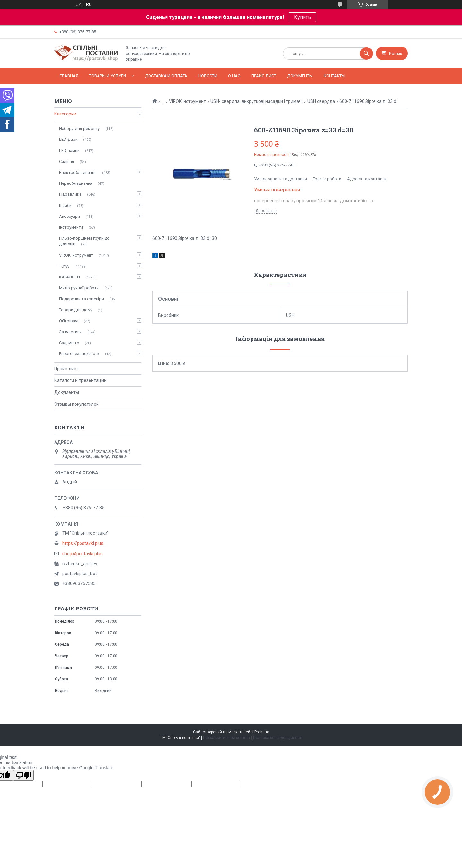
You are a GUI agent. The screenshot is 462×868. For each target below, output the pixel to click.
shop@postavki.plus (82, 554)
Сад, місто (69, 343)
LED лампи (69, 151)
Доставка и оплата (166, 76)
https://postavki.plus (83, 543)
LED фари (68, 139)
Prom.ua (262, 732)
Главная (69, 76)
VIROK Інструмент (188, 101)
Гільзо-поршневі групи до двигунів (84, 241)
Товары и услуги (108, 76)
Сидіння (67, 162)
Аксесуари (69, 216)
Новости (208, 76)
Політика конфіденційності (278, 738)
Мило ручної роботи (79, 288)
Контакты (334, 76)
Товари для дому (76, 310)
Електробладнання (78, 172)
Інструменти (71, 227)
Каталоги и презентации (80, 380)
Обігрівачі (69, 321)
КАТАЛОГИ (69, 277)
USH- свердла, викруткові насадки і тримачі (257, 101)
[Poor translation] (23, 775)
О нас (234, 76)
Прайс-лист (264, 76)
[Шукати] (366, 54)
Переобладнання (76, 183)
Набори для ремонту (79, 128)
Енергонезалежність (79, 354)
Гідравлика (70, 194)
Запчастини (70, 332)
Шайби (65, 205)
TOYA (64, 266)
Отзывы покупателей (77, 404)
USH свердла (321, 101)
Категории (65, 114)
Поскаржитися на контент (227, 738)
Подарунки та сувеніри (81, 299)
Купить (302, 17)
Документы (300, 76)
